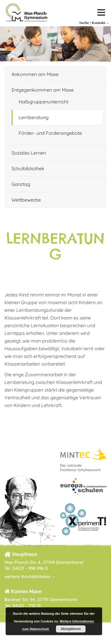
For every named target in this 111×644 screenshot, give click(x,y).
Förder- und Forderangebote (50, 133)
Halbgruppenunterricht (44, 102)
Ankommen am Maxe (35, 74)
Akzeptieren (71, 629)
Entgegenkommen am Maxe (43, 90)
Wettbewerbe (26, 200)
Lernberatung (34, 117)
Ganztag (21, 184)
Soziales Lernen (29, 153)
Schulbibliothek (28, 168)
